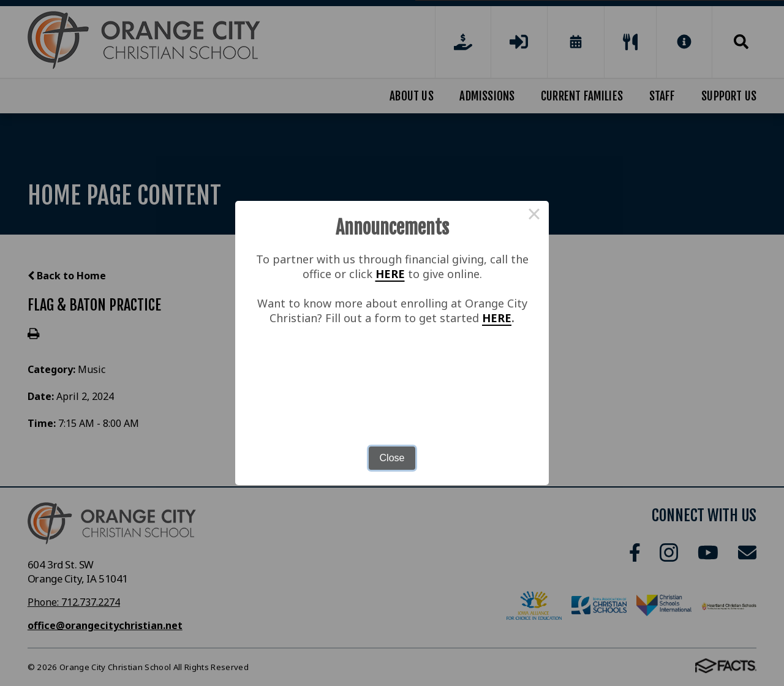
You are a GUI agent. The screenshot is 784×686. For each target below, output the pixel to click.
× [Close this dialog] (534, 216)
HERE (390, 274)
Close (392, 458)
